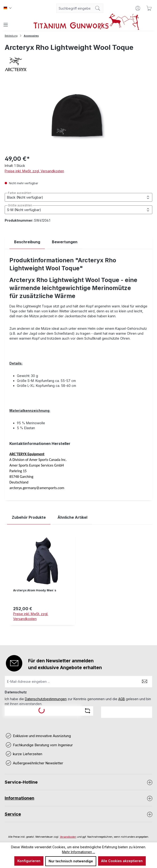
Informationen (19, 798)
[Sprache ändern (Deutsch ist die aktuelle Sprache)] (8, 8)
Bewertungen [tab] (65, 242)
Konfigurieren (29, 861)
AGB (122, 699)
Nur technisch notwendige (71, 861)
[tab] (27, 242)
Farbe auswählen (20, 193)
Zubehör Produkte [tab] (29, 517)
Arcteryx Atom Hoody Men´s (35, 590)
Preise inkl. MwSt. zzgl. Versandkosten (34, 171)
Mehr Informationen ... (78, 852)
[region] (78, 584)
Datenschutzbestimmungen (46, 699)
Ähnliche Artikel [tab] (72, 517)
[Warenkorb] (149, 8)
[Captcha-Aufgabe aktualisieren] (88, 711)
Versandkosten (68, 837)
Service (13, 814)
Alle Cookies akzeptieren (122, 861)
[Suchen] (98, 8)
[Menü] (6, 25)
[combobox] (74, 8)
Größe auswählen (20, 205)
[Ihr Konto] (138, 8)
